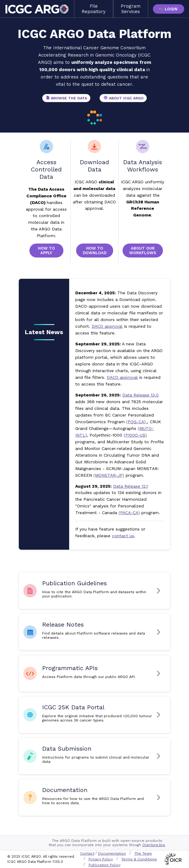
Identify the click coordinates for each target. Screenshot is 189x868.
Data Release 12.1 (130, 486)
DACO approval (107, 326)
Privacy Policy (101, 859)
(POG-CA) (137, 422)
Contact (87, 853)
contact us (123, 536)
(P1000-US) (135, 435)
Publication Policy (105, 865)
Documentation (112, 853)
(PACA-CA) (129, 513)
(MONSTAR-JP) (109, 475)
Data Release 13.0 (140, 395)
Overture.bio (154, 845)
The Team (143, 853)
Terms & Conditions (139, 859)
